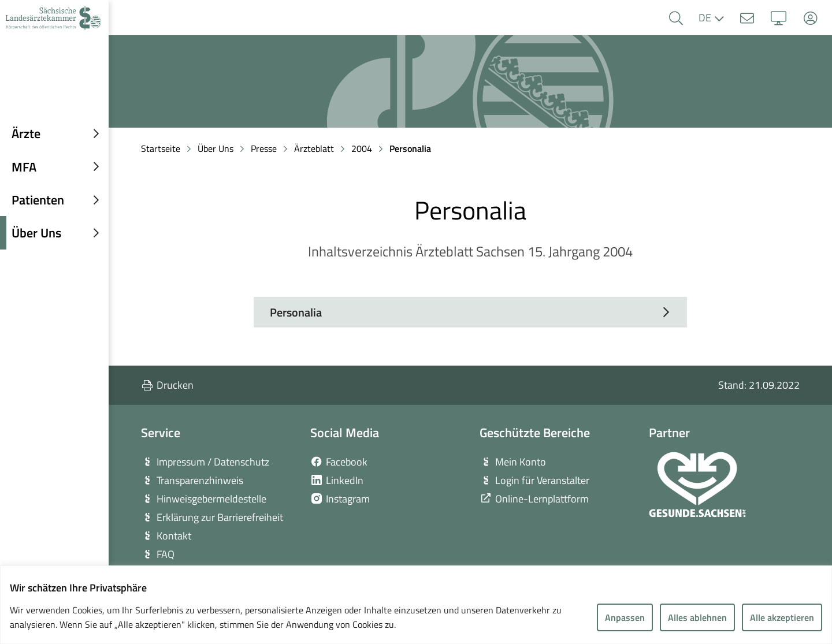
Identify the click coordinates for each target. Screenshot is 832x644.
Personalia (410, 148)
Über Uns (216, 148)
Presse (264, 148)
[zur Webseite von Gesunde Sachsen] (697, 485)
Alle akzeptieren (782, 617)
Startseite (161, 148)
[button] (676, 18)
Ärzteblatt (314, 148)
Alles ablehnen (697, 617)
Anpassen (625, 617)
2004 (362, 148)
